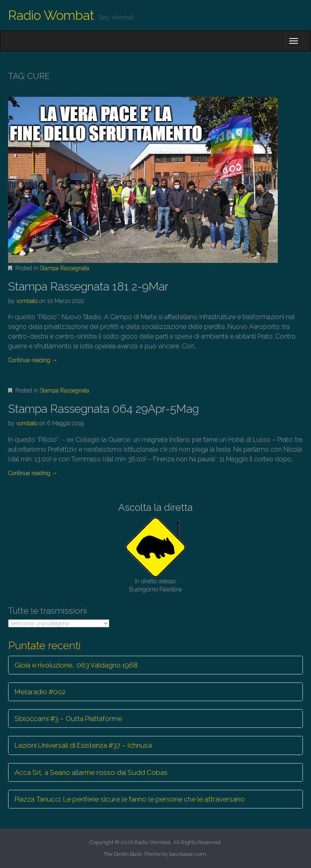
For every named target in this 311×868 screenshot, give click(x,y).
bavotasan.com (188, 854)
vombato (27, 301)
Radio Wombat (51, 15)
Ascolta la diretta (155, 507)
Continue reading (33, 360)
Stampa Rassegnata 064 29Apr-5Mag (103, 409)
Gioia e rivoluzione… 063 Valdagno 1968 (76, 665)
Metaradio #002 (40, 692)
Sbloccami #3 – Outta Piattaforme (68, 719)
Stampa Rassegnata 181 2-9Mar (88, 287)
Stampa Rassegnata (64, 268)
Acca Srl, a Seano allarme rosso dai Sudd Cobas (91, 772)
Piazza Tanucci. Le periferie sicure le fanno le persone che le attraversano (130, 799)
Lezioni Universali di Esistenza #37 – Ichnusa (83, 745)
